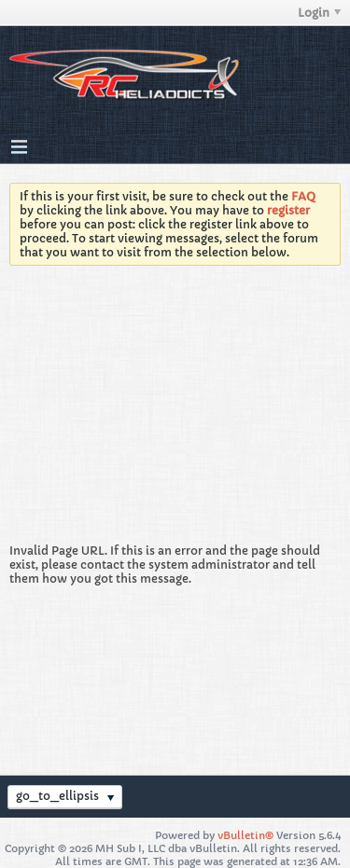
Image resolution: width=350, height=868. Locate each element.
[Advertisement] (175, 409)
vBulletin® (245, 835)
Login (319, 13)
